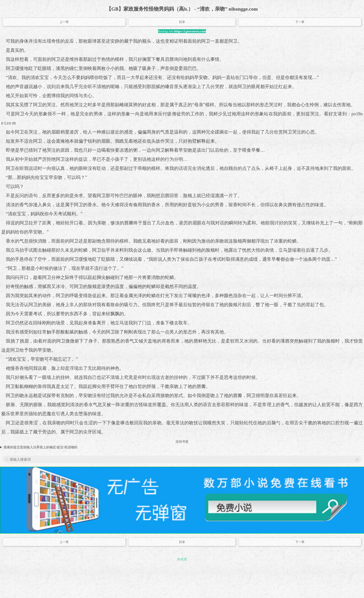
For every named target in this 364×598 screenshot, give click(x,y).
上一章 (64, 22)
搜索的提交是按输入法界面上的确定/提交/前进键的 (41, 447)
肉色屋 (182, 559)
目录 (182, 22)
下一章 (300, 22)
